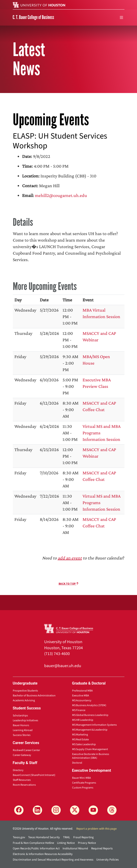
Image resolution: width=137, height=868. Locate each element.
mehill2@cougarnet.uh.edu (61, 195)
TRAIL (67, 837)
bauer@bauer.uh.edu (63, 666)
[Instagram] (56, 810)
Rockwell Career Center (26, 750)
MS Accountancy (82, 700)
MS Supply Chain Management (90, 749)
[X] (75, 810)
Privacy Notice (87, 843)
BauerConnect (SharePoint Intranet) (34, 775)
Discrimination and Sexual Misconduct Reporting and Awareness (53, 860)
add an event (70, 558)
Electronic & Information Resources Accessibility (43, 854)
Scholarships (20, 716)
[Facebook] (19, 810)
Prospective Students (25, 691)
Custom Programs (83, 788)
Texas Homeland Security (44, 837)
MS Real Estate (80, 740)
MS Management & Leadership (90, 730)
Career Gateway (22, 755)
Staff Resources (22, 780)
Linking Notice (66, 843)
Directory (18, 770)
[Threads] (112, 810)
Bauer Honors (21, 725)
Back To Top (69, 584)
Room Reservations (24, 785)
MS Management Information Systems (94, 725)
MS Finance (79, 710)
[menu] (121, 18)
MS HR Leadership (83, 720)
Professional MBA (82, 691)
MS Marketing (80, 735)
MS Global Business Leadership (90, 715)
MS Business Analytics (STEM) (89, 705)
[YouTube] (93, 810)
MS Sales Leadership (84, 744)
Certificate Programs (84, 783)
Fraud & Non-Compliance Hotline (33, 843)
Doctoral (77, 763)
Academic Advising (24, 700)
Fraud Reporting (84, 837)
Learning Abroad (23, 730)
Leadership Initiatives (25, 720)
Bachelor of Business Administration (34, 696)
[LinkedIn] (37, 810)
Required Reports (102, 848)
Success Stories (22, 735)
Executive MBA (81, 696)
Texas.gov (19, 837)
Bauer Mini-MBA (82, 778)
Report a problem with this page (96, 829)
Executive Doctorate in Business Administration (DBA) (91, 756)
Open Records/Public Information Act (36, 848)
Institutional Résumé (75, 848)
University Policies (107, 860)
